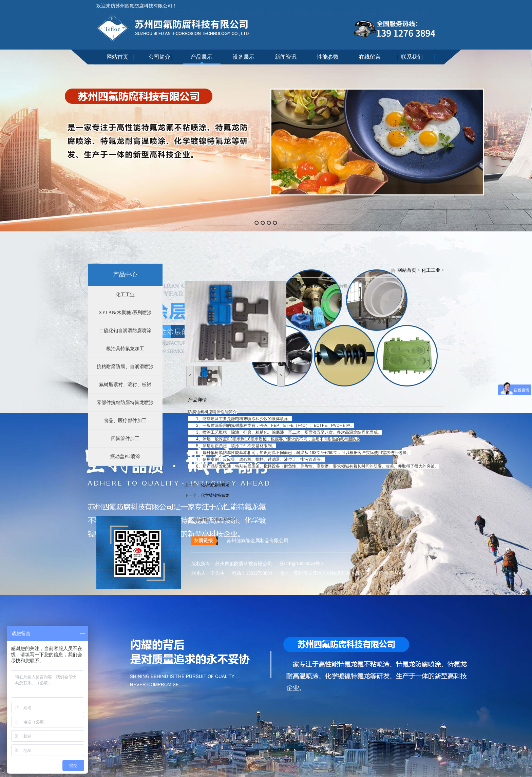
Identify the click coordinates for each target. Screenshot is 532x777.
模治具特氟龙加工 (125, 349)
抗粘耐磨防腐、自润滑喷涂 (125, 367)
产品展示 (202, 57)
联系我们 (412, 57)
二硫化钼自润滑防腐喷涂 (125, 331)
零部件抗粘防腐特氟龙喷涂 (125, 403)
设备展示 (244, 57)
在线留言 (370, 57)
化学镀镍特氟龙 (337, 286)
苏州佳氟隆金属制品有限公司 (258, 541)
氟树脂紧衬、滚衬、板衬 (125, 385)
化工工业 (125, 295)
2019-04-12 (331, 300)
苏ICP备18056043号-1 (299, 564)
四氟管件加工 (125, 439)
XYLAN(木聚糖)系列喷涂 (125, 313)
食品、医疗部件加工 (125, 421)
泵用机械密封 (224, 519)
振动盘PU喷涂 (125, 457)
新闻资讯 (286, 57)
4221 (322, 313)
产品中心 (125, 274)
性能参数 (328, 57)
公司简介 (159, 57)
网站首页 (117, 57)
